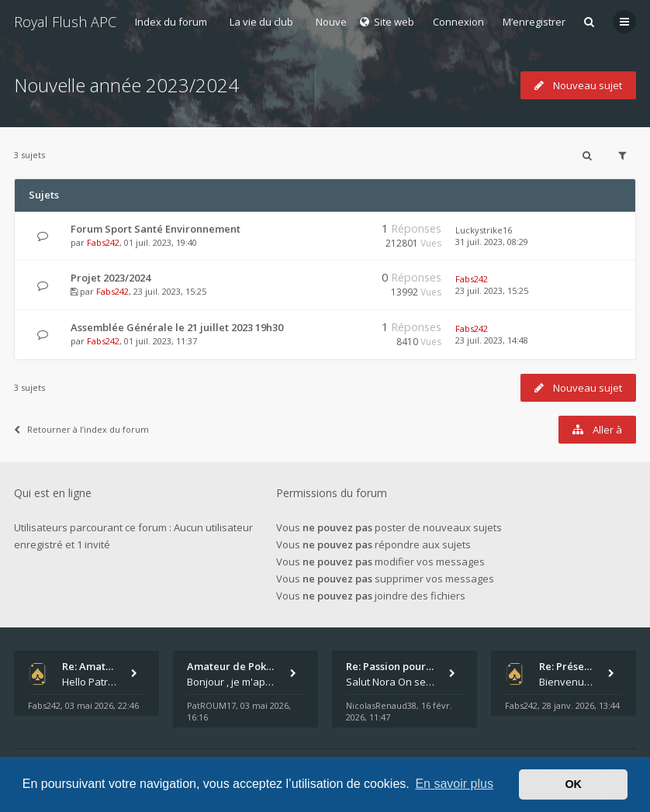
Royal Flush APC (65, 22)
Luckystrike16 (484, 230)
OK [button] (573, 784)
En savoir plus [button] (454, 784)
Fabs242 (103, 242)
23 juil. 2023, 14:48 (492, 340)
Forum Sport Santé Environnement (156, 229)
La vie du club (261, 22)
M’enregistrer (534, 22)
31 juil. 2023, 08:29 (492, 242)
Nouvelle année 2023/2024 (126, 85)
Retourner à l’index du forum (81, 429)
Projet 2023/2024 (111, 278)
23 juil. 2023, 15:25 (492, 290)
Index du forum (171, 22)
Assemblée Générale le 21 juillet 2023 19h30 (177, 327)
